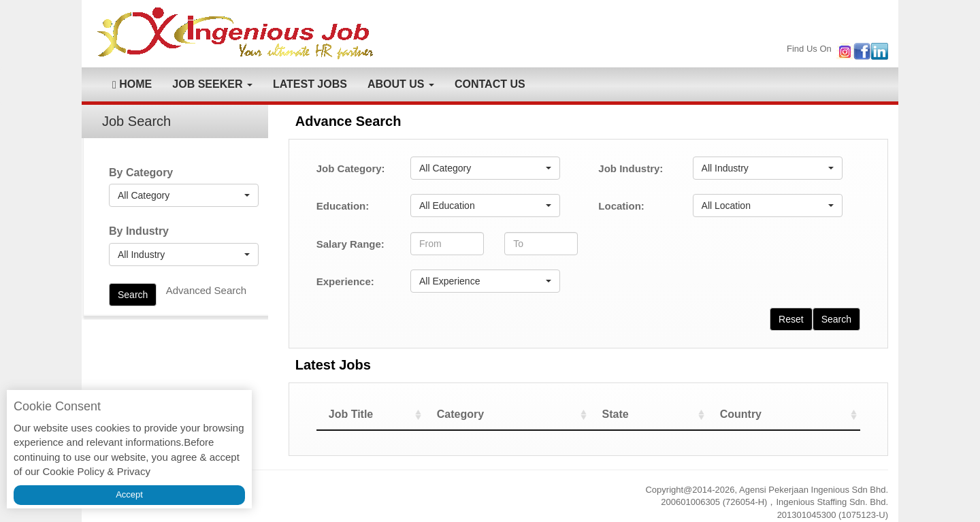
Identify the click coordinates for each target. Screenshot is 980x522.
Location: (621, 206)
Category (498, 414)
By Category (141, 173)
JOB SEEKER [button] (212, 84)
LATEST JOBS (310, 84)
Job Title (351, 414)
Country (754, 414)
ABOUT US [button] (401, 84)
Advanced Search (206, 290)
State (639, 414)
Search (133, 295)
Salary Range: (350, 244)
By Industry (139, 231)
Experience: (345, 281)
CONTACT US (490, 84)
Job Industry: (631, 168)
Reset (791, 319)
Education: (343, 206)
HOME (132, 84)
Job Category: (351, 168)
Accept (129, 494)
